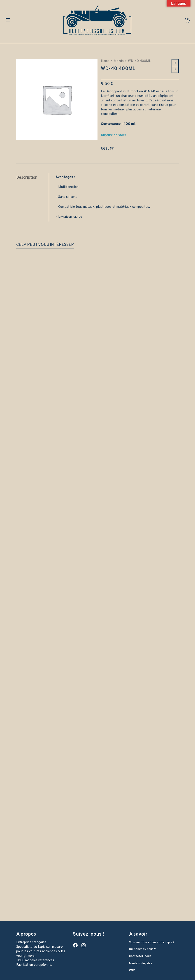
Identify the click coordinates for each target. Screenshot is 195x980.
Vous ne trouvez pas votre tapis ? (152, 943)
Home (105, 61)
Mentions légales (141, 964)
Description (27, 178)
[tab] (32, 178)
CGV (132, 971)
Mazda (119, 61)
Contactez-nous (140, 956)
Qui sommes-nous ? (142, 949)
